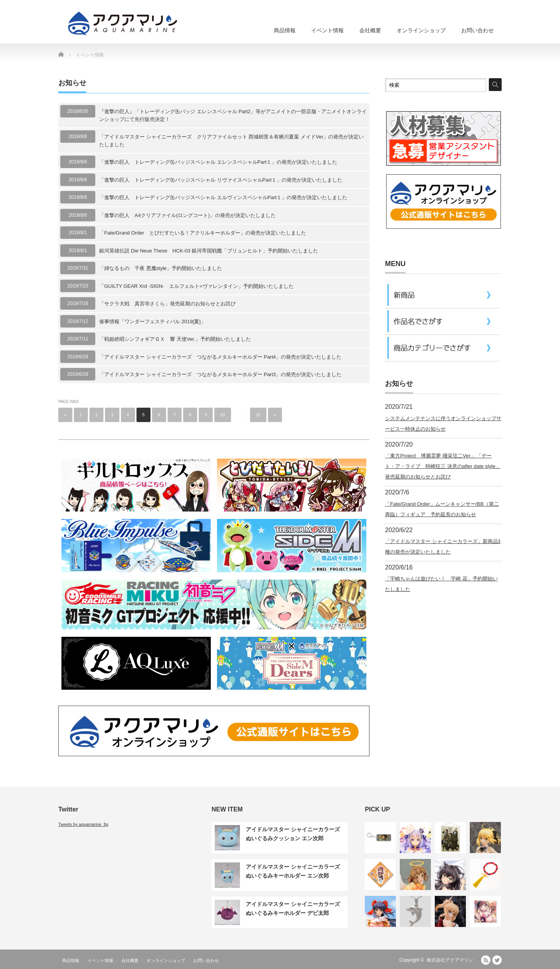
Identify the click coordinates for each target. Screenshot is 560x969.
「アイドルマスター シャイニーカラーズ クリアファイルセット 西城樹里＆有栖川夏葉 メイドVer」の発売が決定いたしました (231, 141)
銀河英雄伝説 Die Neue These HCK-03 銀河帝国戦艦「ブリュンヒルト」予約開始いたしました (209, 251)
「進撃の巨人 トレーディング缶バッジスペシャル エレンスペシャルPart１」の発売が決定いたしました (218, 162)
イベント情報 (327, 30)
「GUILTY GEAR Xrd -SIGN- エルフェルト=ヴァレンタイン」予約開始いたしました (196, 286)
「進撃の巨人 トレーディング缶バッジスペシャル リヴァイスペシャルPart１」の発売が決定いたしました (221, 180)
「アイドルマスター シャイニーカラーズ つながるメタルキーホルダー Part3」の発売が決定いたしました (220, 374)
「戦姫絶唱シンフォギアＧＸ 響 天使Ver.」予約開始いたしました (175, 339)
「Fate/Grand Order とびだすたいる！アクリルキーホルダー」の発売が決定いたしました (203, 233)
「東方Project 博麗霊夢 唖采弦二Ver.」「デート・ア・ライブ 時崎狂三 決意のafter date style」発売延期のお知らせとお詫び (443, 466)
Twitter (497, 960)
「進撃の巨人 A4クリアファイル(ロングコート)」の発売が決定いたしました (187, 215)
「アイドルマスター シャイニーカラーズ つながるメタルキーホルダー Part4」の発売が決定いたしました (220, 357)
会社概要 (370, 30)
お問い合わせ (478, 30)
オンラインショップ (421, 30)
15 (258, 415)
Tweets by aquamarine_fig (83, 824)
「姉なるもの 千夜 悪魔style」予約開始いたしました (161, 268)
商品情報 (285, 30)
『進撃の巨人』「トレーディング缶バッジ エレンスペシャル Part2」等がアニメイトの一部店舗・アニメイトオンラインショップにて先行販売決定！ (233, 115)
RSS (486, 960)
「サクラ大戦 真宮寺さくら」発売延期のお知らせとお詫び (167, 304)
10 (222, 415)
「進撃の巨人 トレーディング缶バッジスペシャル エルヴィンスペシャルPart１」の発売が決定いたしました (223, 197)
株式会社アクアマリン (450, 960)
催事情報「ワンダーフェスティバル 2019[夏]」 (152, 322)
